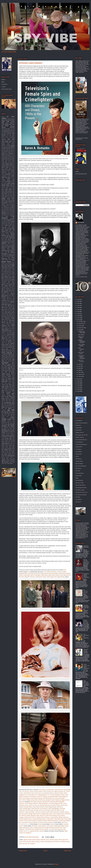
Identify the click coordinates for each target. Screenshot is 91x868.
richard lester (11, 379)
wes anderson (5, 454)
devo (6, 200)
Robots (52, 824)
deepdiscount (7, 196)
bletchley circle (45, 840)
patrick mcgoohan (7, 352)
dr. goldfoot (12, 205)
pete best (10, 358)
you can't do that (9, 461)
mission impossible (46, 842)
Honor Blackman (10, 123)
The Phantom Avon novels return (33, 793)
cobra (13, 173)
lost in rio (11, 298)
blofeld (3, 153)
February (81, 374)
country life (4, 181)
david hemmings (9, 191)
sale (3, 391)
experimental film (8, 217)
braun (6, 157)
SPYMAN (34, 826)
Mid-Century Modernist (81, 466)
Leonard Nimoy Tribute (56, 817)
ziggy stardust (10, 463)
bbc (9, 148)
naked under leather (10, 336)
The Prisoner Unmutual (81, 495)
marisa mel (7, 310)
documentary (5, 203)
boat (6, 155)
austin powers (11, 143)
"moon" (3, 117)
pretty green (5, 369)
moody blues (12, 329)
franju (13, 225)
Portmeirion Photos (55, 805)
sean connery (6, 392)
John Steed (5, 124)
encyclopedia (4, 215)
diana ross (10, 200)
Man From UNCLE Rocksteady (48, 815)
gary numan (9, 231)
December (81, 322)
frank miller (4, 226)
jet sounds (4, 272)
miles (5, 323)
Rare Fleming (29, 810)
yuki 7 (6, 463)
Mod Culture (78, 468)
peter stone (7, 361)
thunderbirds (10, 436)
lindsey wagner (12, 296)
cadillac (6, 163)
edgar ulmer (6, 210)
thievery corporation (10, 435)
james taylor (7, 263)
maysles (5, 316)
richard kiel (4, 379)
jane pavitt (9, 265)
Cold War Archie (30, 829)
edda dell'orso (7, 209)
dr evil (7, 204)
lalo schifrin (6, 290)
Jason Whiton (81, 222)
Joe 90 (77, 456)
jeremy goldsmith (5, 271)
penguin (13, 355)
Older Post (67, 851)
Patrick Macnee (8, 127)
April (80, 370)
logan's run (9, 297)
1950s (13, 117)
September (81, 328)
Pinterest (80, 139)
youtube (11, 462)
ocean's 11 (4, 342)
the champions (5, 427)
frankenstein (4, 228)
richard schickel (11, 380)
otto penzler (12, 346)
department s (5, 197)
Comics (57, 795)
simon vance (8, 400)
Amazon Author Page (7, 89)
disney (60, 840)
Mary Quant (45, 575)
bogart (8, 155)
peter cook (9, 359)
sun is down (7, 415)
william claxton (5, 457)
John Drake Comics (59, 814)
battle (7, 148)
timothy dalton (9, 439)
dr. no (9, 206)
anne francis (5, 137)
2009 (78, 391)
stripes (3, 415)
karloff (7, 283)
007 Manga (44, 796)
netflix (13, 337)
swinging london (6, 419)
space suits (4, 405)
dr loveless (11, 204)
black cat (13, 152)
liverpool (4, 297)
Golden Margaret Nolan (33, 815)
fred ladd (9, 228)
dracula (13, 206)
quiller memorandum (10, 372)
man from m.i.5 (11, 303)
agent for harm (10, 132)
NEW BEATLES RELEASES (86, 682)
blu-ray (11, 153)
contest (9, 179)
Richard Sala (79, 476)
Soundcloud (4, 84)
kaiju (9, 282)
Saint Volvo (50, 812)
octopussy (10, 342)
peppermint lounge (5, 356)
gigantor (9, 240)
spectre (8, 405)
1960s (4, 118)
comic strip (7, 177)
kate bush (11, 283)
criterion (9, 184)
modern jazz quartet (10, 327)
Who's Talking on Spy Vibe (30, 800)
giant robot (4, 240)
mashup (13, 312)
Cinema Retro (11, 120)
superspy (4, 418)
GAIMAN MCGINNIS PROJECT (81, 341)
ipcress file (12, 255)
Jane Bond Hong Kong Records (31, 822)
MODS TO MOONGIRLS (86, 547)
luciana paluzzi (8, 301)
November (81, 324)
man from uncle (6, 305)
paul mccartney (8, 354)
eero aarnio (10, 211)
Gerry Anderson (79, 442)
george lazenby (11, 235)
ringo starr (4, 382)
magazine (12, 302)
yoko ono (4, 461)
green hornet (11, 243)
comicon (3, 179)
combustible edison (6, 176)
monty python (5, 329)
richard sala (5, 380)
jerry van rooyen (11, 271)
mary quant (8, 312)
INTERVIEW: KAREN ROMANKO (82, 357)
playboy (9, 365)
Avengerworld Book (53, 796)
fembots (5, 221)
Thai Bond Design (37, 819)
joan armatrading (5, 273)
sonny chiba (8, 401)
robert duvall (8, 383)
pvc (2, 372)
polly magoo (4, 367)
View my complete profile (81, 277)
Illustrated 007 (79, 447)
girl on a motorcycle (9, 241)
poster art (10, 368)
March (80, 372)
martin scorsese (5, 311)
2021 (78, 310)
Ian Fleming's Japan (49, 810)
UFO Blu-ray (41, 800)
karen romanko (36, 842)
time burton (9, 437)
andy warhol (12, 136)
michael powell (8, 319)
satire (13, 391)
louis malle (12, 299)
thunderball (4, 436)
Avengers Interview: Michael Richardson (47, 821)
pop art (13, 367)
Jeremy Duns (79, 454)
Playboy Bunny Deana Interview (49, 573)
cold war (8, 174)
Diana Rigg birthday (51, 807)
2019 (78, 314)
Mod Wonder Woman (34, 573)
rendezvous (4, 376)
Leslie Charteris (79, 461)
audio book (8, 142)
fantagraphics (5, 219)
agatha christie (28, 840)
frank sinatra (11, 226)
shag (14, 396)
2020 (78, 312)
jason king (4, 266)
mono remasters (11, 328)
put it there (13, 370)
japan (13, 265)
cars (4, 166)
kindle (6, 286)
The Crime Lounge (80, 490)
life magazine (12, 294)
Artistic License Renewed (81, 423)
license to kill (5, 294)
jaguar (13, 260)
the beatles (11, 426)
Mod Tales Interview (59, 812)
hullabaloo (12, 251)
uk (14, 441)
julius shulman (4, 281)
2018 (78, 316)
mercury (8, 317)
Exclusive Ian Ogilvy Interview (55, 791)
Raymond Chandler (6, 129)
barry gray (4, 147)
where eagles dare (5, 455)
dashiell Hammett (10, 186)
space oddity (6, 404)
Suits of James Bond (80, 485)
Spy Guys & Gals (80, 483)
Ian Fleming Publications (81, 444)
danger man (9, 185)
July (79, 364)
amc (7, 136)
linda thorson (5, 296)
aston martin (11, 140)
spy (2, 408)
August (80, 330)
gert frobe (4, 238)
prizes (13, 369)
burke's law (7, 162)
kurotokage (7, 288)
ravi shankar (12, 373)
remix (13, 375)
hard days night (8, 246)
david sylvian (6, 192)
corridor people (11, 180)
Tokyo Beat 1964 (59, 819)
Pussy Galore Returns (38, 807)
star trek (6, 413)
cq (12, 181)
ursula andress (5, 444)
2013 (78, 383)
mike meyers (9, 322)
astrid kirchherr (5, 141)
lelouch (13, 291)
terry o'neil (12, 423)
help (6, 247)
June (80, 366)
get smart (65, 840)
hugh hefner (7, 251)
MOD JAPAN (81, 335)
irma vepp (7, 256)
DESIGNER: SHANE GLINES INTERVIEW (86, 576)
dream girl (4, 208)
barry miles (8, 147)
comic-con (12, 178)
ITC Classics (78, 449)
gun (10, 245)
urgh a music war (11, 443)
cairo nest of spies (11, 163)
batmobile (4, 148)
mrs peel (12, 333)
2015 (78, 379)
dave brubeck (5, 188)
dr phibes (7, 205)
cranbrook (9, 183)
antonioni (4, 138)
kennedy (10, 285)
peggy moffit (8, 355)
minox (13, 323)
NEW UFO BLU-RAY (81, 361)
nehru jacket (8, 337)
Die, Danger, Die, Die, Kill (81, 435)
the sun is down (9, 432)
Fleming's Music (38, 810)
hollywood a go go (6, 250)
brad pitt (3, 157)
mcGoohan (9, 316)
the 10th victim (9, 424)
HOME (77, 171)
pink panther (8, 364)
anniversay (12, 137)
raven (6, 373)
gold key (13, 242)
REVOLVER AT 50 (81, 353)
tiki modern (4, 437)
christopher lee (5, 172)
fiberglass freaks (5, 223)
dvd (12, 207)
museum (9, 335)
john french (12, 274)
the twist (7, 434)
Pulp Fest (78, 471)
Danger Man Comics (47, 814)
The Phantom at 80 (35, 796)
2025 (78, 301)
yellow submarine (11, 460)
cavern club (12, 168)
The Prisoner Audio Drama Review (32, 798)
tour (14, 439)
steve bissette (12, 413)
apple (13, 138)
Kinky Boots (62, 573)
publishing (8, 370)
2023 (78, 306)
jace (12, 259)
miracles (3, 325)
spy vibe (25, 844)
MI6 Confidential (79, 464)
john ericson (7, 274)
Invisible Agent (27, 809)
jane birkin (12, 263)
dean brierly (9, 195)
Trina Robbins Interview (50, 572)
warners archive (12, 452)
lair (2, 289)
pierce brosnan (56, 842)
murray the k (4, 335)
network (3, 338)
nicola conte (12, 340)
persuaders (6, 358)
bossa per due (12, 156)
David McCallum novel (48, 798)
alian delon (9, 135)
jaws (3, 267)
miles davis (9, 323)
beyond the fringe (9, 151)
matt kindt (11, 313)
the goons (4, 428)
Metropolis (12, 126)
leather (10, 291)
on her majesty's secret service (8, 344)
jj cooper (13, 272)
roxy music (12, 388)
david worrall (12, 192)
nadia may (4, 336)
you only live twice (8, 461)
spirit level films (8, 407)
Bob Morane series (26, 819)
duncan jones (8, 207)
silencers (3, 400)
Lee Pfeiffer (5, 126)
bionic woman (7, 152)
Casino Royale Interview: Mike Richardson (36, 803)
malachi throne (5, 303)
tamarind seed (11, 421)
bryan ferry (4, 161)
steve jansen (4, 414)
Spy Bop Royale (79, 480)
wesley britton (11, 454)
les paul (11, 292)
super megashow (10, 417)
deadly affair (4, 195)
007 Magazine (79, 420)
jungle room (10, 281)
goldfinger (4, 243)
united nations (4, 443)
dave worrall (9, 189)
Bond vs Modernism (48, 819)
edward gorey (12, 210)
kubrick (3, 288)
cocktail (3, 174)
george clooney (5, 234)
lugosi (3, 302)
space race (12, 404)
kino (10, 286)
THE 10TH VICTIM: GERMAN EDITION (86, 651)
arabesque (4, 140)
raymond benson (6, 374)
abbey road (10, 130)
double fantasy (12, 203)
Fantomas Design (30, 812)
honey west (22, 842)
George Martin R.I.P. (44, 795)
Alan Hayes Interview (36, 802)
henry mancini (11, 247)
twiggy (3, 441)
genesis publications (10, 233)
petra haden (12, 361)
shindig (13, 399)
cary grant (8, 166)
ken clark (6, 285)
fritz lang (12, 229)
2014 (78, 381)
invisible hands (6, 255)
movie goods (9, 332)
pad (7, 350)
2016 (78, 320)
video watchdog (8, 449)
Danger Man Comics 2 (35, 814)
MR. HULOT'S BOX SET (86, 591)
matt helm (6, 313)
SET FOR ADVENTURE (81, 174)
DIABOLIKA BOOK (81, 337)
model (3, 327)
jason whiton (11, 266)
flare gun (13, 224)
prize (10, 369)
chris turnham (7, 171)
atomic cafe (12, 141)
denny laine (12, 196)
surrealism (12, 418)
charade (3, 169)
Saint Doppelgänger (54, 809)
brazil (9, 157)
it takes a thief (8, 257)
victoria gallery (8, 447)
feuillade (13, 221)
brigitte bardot (5, 158)
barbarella (12, 146)
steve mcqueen (11, 414)
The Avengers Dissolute (81, 488)
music (13, 334)
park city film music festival (9, 351)
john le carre (11, 276)
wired (14, 459)
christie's (13, 171)
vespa (7, 446)
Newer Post (23, 851)
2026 (78, 299)
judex (13, 280)
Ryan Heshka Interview (46, 822)
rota (9, 388)
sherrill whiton (8, 399)
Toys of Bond (79, 500)
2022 (78, 308)
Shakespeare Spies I (28, 828)
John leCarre (79, 459)
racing (3, 373)
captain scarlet (9, 164)
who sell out (5, 456)
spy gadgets (8, 408)
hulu (2, 252)
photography (5, 363)
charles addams (8, 169)
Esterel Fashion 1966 (40, 791)
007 (8, 117)
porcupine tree (4, 368)
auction (3, 142)
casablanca (12, 166)
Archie (40, 824)
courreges (8, 181)
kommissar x (12, 287)
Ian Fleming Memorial (43, 805)
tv (12, 440)
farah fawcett (4, 220)
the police (13, 430)
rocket (7, 385)
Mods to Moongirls (36, 575)
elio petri (4, 214)
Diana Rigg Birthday (59, 577)
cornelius (4, 180)
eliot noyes (8, 214)
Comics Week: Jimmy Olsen (45, 826)
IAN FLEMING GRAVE (81, 345)
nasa (3, 337)
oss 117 (7, 346)
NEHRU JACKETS (86, 621)
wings (7, 459)
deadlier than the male (9, 194)
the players (8, 430)
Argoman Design (59, 793)
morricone (9, 331)
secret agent (10, 394)
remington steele (65, 842)
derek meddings (11, 197)
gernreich (3, 237)
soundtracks (8, 403)
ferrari (9, 221)
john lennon (5, 277)
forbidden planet (8, 225)
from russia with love (8, 230)
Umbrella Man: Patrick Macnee (55, 790)
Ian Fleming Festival (48, 793)
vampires (11, 444)
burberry (3, 162)
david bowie (8, 190)
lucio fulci (13, 301)
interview (28, 842)
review (9, 376)
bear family (4, 150)
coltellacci (13, 175)
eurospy (13, 216)
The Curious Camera (28, 791)
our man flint (9, 347)
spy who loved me (6, 412)
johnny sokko (5, 280)
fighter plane (10, 223)
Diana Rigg (5, 121)
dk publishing (7, 201)
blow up (7, 153)
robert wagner (9, 384)
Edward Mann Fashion (43, 817)
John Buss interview (41, 812)
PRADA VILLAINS (86, 560)
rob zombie (10, 382)
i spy (5, 252)
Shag (77, 478)
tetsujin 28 (4, 424)
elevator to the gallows (10, 213)
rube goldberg (5, 389)
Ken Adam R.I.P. (33, 795)
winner (10, 459)
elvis (12, 214)
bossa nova (6, 156)
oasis (13, 341)
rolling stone (12, 387)
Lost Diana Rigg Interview (56, 803)
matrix (3, 313)
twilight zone (8, 441)
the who (11, 434)
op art (10, 345)
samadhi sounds (8, 391)
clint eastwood (8, 173)
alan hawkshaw (7, 133)
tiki (14, 436)
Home (45, 851)
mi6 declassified (6, 318)
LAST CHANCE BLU (81, 349)
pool (9, 367)
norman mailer (4, 341)
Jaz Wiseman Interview (49, 802)
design (3, 199)
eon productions (11, 215)
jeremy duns (12, 270)
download (3, 204)
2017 (78, 318)
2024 (78, 303)
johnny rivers (12, 278)
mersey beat (12, 317)
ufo (12, 441)
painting (10, 350)
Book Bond (78, 425)
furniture (4, 231)
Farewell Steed (28, 807)
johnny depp (6, 278)
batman (13, 147)
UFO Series (78, 502)
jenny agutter (5, 270)
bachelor (3, 145)
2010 (78, 389)
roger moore (5, 387)
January (80, 376)
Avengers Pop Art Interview (53, 800)
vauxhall (10, 445)
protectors (4, 370)
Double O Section (80, 437)
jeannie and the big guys (10, 268)
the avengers (32, 844)
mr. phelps (7, 333)
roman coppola (5, 388)
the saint (11, 431)
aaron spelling (4, 130)
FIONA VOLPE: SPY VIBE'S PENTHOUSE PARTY (86, 667)
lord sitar (7, 298)
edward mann (5, 211)
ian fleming (11, 252)
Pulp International (80, 473)
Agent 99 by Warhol (54, 575)
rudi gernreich (11, 389)
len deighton (5, 292)
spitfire (13, 407)
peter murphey (8, 360)
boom (11, 155)
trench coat (4, 440)
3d (7, 119)
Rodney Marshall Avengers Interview (44, 828)
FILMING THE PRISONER (82, 332)
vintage (6, 450)
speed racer (12, 406)
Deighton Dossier (80, 432)
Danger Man (78, 430)
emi (14, 214)
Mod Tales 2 (42, 790)
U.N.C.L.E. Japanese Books (31, 831)
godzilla (9, 242)
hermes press (6, 248)
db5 (2, 194)
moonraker (4, 331)
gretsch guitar (5, 245)
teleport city (9, 422)
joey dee (10, 273)
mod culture (11, 326)
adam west (6, 131)
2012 (78, 385)
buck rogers (12, 161)
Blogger (56, 864)
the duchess (12, 427)
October (80, 326)
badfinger (8, 145)
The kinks (12, 129)
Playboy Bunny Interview (42, 829)
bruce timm (12, 160)
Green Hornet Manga (30, 821)
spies (21, 844)
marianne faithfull (8, 308)
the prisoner (5, 431)
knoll (7, 287)
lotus (8, 299)
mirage (8, 325)
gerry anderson (10, 237)
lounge (3, 301)
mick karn (6, 321)
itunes (9, 259)
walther (7, 452)
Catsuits (59, 572)
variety (6, 445)
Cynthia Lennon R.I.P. (30, 817)
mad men (7, 302)
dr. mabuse (4, 206)
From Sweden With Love (81, 440)
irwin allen (11, 256)
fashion (9, 220)
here (65, 570)
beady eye (13, 148)
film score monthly (7, 224)
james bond (6, 262)
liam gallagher (11, 293)
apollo (9, 138)
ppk (14, 368)
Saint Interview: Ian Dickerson (40, 809)
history (13, 248)
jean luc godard (9, 267)
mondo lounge (5, 328)
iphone (3, 256)
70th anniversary (11, 119)
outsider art (8, 348)
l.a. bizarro (12, 288)
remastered (9, 375)
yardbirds (4, 460)
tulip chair (9, 440)
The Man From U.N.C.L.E (81, 492)
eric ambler (5, 216)
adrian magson (4, 132)
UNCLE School (32, 805)
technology (4, 422)
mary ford (10, 311)
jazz (5, 267)
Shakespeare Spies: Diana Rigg (44, 577)
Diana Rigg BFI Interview (28, 577)
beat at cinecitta (9, 150)
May (80, 368)
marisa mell (12, 310)
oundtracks (4, 347)
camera (3, 164)
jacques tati (8, 260)
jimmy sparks (8, 272)
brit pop (10, 158)
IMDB (3, 82)
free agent (7, 229)
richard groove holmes (10, 378)
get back (8, 238)
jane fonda (4, 265)
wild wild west (11, 456)
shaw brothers (5, 398)
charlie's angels (54, 840)
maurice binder (9, 315)
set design (9, 396)
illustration (4, 254)
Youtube (4, 87)
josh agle (10, 280)
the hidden (10, 428)
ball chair (7, 146)
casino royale (5, 167)
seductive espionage (6, 395)
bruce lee (7, 160)
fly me (3, 225)
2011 (78, 387)
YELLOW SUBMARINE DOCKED (86, 606)
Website (4, 79)
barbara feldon (36, 840)
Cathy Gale (4, 120)
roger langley (12, 385)
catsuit (6, 168)
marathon (10, 307)
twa (14, 440)
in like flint (10, 254)
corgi (14, 179)
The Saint (78, 497)
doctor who (12, 201)
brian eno (12, 157)
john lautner (4, 276)
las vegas (6, 291)
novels (10, 341)
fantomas (12, 219)
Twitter (86, 138)
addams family (11, 131)
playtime (13, 365)
